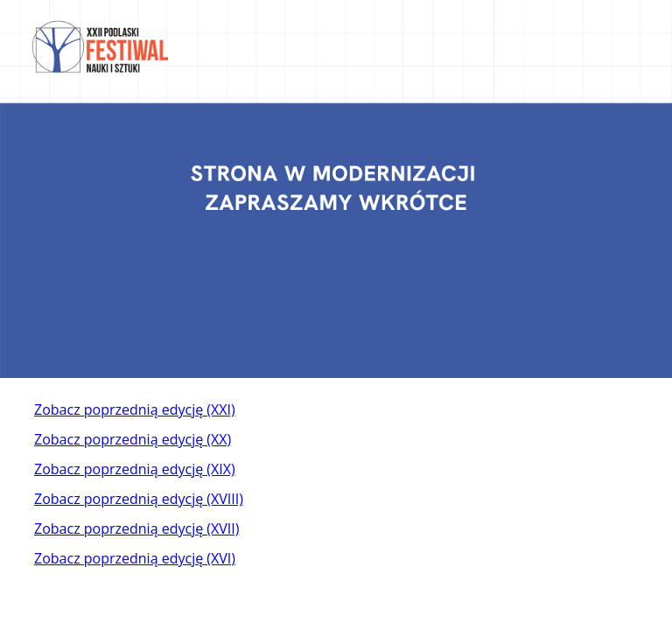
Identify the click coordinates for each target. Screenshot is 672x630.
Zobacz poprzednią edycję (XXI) (135, 409)
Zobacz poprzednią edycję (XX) (133, 439)
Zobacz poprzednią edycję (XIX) (135, 469)
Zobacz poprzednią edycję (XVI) (135, 558)
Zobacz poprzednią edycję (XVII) (136, 528)
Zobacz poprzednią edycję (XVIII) (139, 499)
